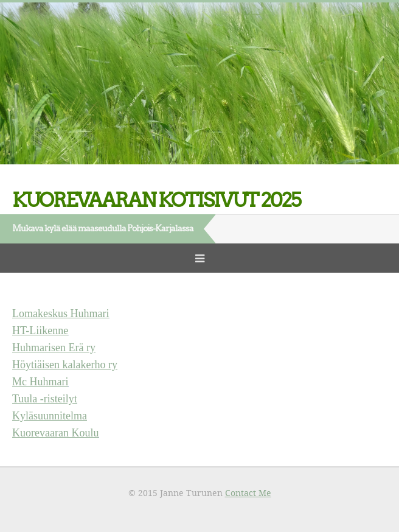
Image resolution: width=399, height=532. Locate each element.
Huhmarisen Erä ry (54, 348)
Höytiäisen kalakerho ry (65, 365)
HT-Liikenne (40, 331)
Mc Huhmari (40, 382)
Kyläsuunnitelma (50, 416)
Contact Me (248, 493)
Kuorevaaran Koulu (55, 433)
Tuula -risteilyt (45, 399)
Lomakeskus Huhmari (61, 313)
